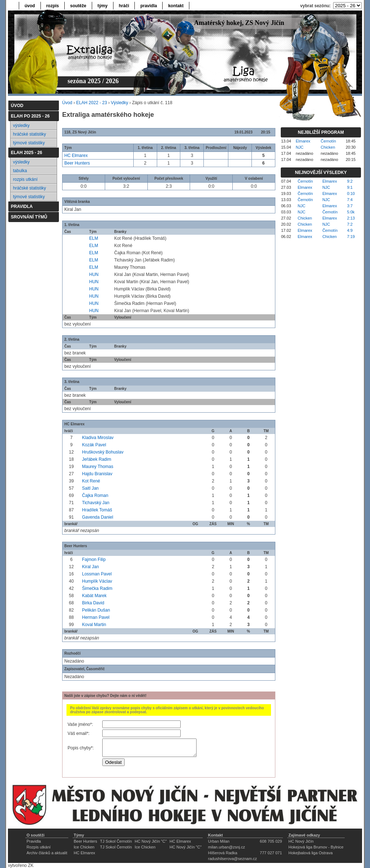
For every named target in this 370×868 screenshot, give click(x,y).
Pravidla (34, 841)
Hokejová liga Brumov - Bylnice (316, 847)
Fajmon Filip (94, 559)
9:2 (350, 181)
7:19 (351, 237)
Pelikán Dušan (96, 610)
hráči (124, 6)
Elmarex (303, 141)
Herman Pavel (96, 617)
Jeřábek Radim (97, 459)
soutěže (78, 6)
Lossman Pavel (97, 574)
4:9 (350, 230)
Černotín (328, 141)
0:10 (351, 193)
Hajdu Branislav (97, 474)
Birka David (93, 603)
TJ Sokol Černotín (116, 841)
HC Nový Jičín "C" (151, 841)
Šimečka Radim (97, 588)
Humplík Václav (97, 581)
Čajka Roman (95, 495)
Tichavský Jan (96, 503)
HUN (94, 275)
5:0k (351, 212)
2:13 (351, 218)
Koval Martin (94, 625)
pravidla (149, 6)
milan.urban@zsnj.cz (227, 847)
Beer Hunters (77, 163)
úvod (30, 6)
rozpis (53, 6)
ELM (94, 238)
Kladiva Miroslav (98, 438)
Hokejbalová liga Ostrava (310, 853)
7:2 (350, 224)
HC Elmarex (76, 156)
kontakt (176, 6)
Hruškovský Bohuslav (103, 452)
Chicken (328, 147)
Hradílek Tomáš (97, 510)
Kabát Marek (94, 596)
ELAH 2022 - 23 (92, 103)
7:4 (350, 200)
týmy (103, 6)
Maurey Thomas (98, 467)
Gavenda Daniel (98, 517)
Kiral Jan (91, 567)
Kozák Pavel (94, 445)
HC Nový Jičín (301, 841)
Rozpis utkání (38, 847)
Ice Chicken (84, 847)
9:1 (350, 187)
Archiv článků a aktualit (47, 853)
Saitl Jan (90, 488)
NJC (300, 147)
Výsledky (120, 103)
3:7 (350, 206)
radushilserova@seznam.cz (233, 859)
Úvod (67, 103)
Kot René (91, 481)
